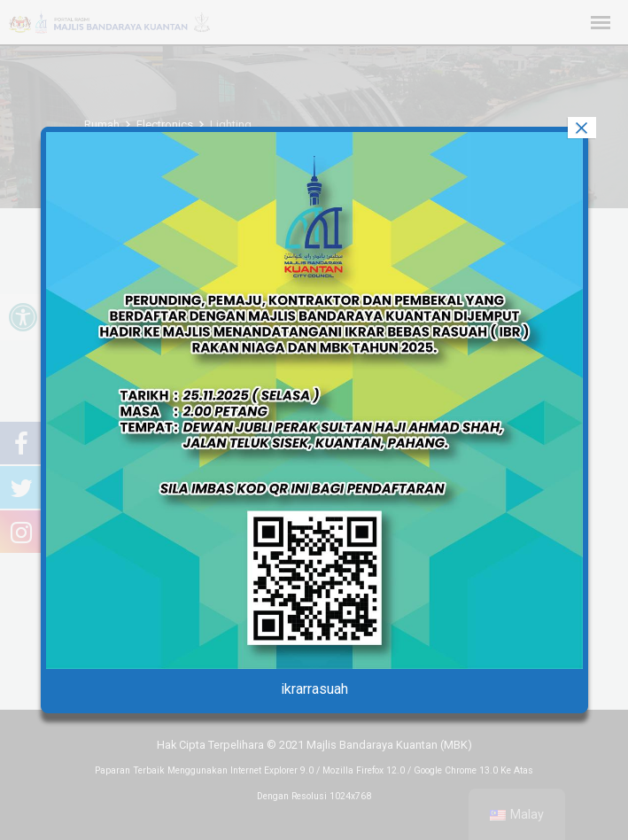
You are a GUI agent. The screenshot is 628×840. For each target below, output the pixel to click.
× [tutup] (581, 128)
